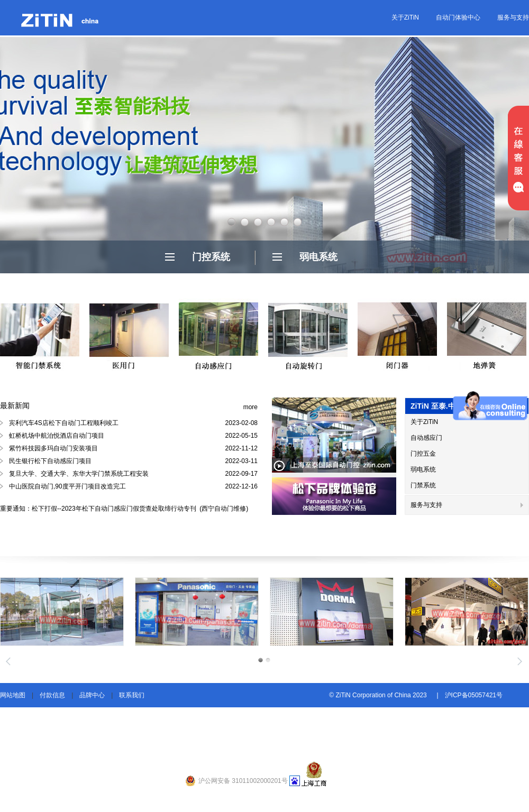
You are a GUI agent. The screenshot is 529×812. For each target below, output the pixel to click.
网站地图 (13, 695)
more (250, 407)
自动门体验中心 (458, 17)
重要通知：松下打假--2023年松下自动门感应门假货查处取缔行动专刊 (99, 509)
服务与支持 (513, 17)
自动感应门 (426, 438)
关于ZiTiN (405, 17)
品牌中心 (92, 695)
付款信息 (52, 695)
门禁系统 (423, 485)
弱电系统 (318, 257)
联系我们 (132, 695)
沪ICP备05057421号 (474, 695)
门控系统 (211, 257)
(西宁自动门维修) (223, 509)
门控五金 (423, 454)
